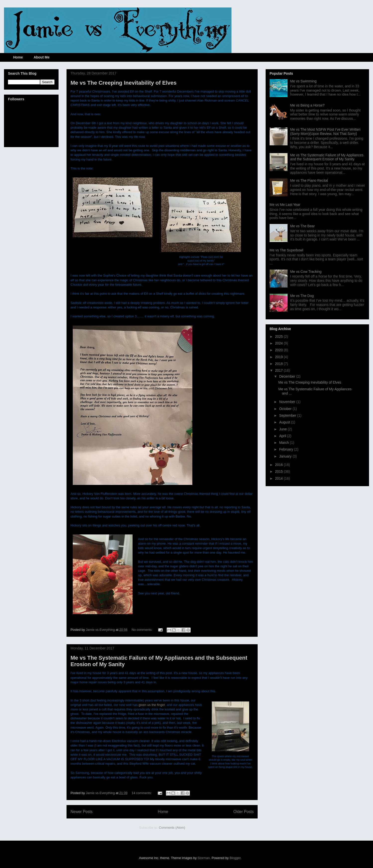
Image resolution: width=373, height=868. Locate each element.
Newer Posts (81, 812)
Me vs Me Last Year (285, 205)
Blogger (235, 858)
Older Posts (244, 812)
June (283, 429)
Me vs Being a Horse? (307, 105)
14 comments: (142, 793)
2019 (279, 357)
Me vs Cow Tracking (306, 272)
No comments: (142, 630)
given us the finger (152, 705)
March (284, 443)
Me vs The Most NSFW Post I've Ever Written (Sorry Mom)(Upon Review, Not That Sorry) (325, 132)
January (286, 456)
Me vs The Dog (302, 296)
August (285, 422)
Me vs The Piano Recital (309, 180)
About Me (42, 57)
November (288, 402)
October (286, 409)
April (283, 436)
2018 (279, 364)
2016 (279, 465)
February (287, 449)
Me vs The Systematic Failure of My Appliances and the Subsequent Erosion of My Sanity (327, 157)
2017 (279, 370)
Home (18, 57)
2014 (279, 478)
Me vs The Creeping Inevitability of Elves (123, 83)
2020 (279, 350)
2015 (279, 471)
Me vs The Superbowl (286, 250)
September (288, 415)
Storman (204, 858)
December (288, 376)
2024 (279, 343)
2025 (279, 337)
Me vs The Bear (303, 226)
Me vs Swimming (303, 81)
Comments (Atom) (172, 828)
